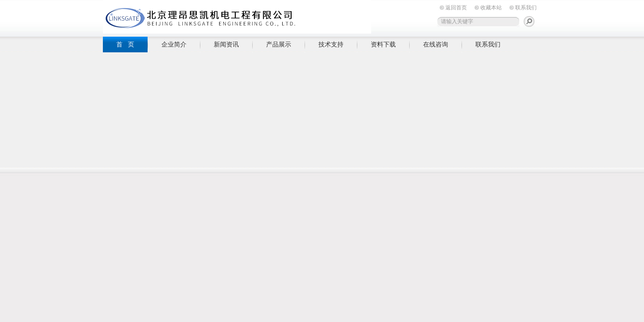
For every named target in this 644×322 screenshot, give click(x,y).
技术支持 (331, 44)
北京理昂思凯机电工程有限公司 (237, 17)
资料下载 (383, 44)
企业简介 (174, 44)
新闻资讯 (226, 44)
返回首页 (456, 8)
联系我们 (526, 8)
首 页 (125, 44)
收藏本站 (491, 8)
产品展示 (279, 44)
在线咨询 (436, 44)
